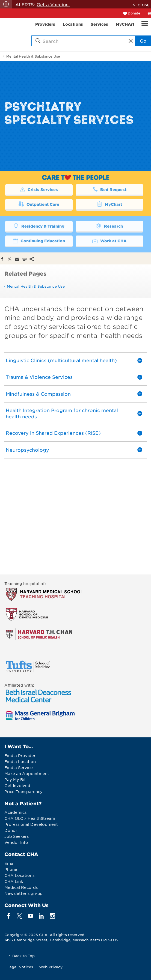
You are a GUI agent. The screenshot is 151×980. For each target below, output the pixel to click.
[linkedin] (41, 916)
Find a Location (20, 761)
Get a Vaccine (53, 4)
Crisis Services (39, 189)
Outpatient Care (39, 204)
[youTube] (30, 916)
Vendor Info (16, 842)
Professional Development (31, 824)
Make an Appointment (27, 773)
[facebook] (9, 916)
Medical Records (21, 887)
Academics (15, 812)
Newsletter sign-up (23, 893)
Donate (134, 13)
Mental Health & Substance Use (33, 56)
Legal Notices (20, 967)
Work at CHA (109, 240)
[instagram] (53, 916)
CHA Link (14, 881)
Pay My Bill (15, 779)
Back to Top (23, 956)
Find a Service (19, 767)
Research (109, 226)
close (144, 4)
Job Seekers (17, 836)
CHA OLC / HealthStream (30, 818)
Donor (11, 830)
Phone (11, 869)
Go (143, 41)
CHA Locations (19, 875)
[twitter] (20, 916)
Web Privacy (51, 967)
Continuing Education (39, 240)
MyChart (109, 204)
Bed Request (109, 189)
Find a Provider (20, 755)
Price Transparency (23, 791)
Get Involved (17, 785)
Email (10, 863)
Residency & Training (39, 226)
